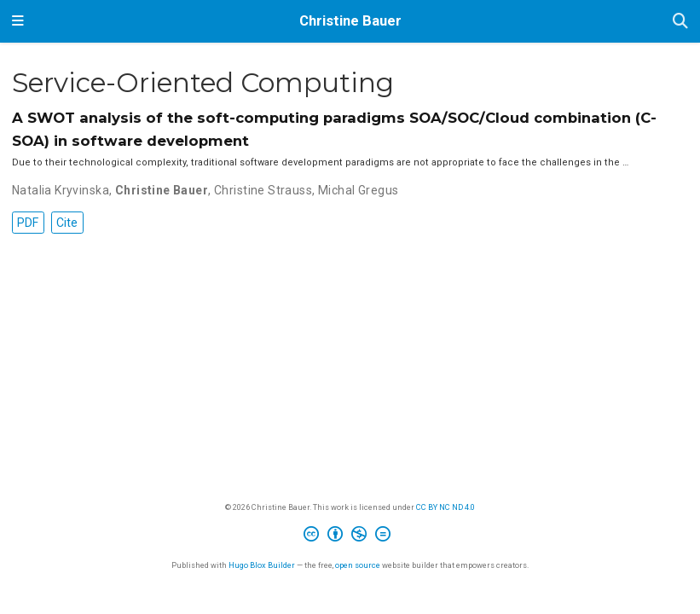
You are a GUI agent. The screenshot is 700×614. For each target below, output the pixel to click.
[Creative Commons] (350, 536)
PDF (28, 223)
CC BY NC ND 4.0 (445, 507)
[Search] (680, 22)
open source (358, 565)
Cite (67, 223)
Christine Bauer (350, 21)
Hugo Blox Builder (262, 565)
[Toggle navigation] (18, 21)
